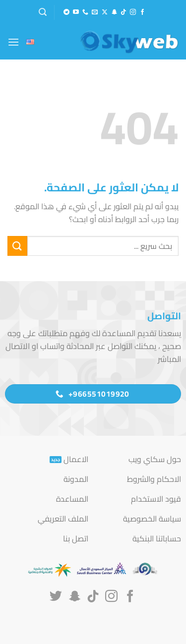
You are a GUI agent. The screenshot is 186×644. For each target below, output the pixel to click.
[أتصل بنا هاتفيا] (85, 12)
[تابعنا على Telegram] (66, 12)
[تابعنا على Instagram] (133, 12)
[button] (43, 12)
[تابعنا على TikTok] (124, 12)
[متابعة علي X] (105, 12)
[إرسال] (17, 246)
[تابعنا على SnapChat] (114, 12)
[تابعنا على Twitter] (56, 597)
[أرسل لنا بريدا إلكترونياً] (95, 12)
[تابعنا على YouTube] (76, 12)
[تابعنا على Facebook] (142, 12)
